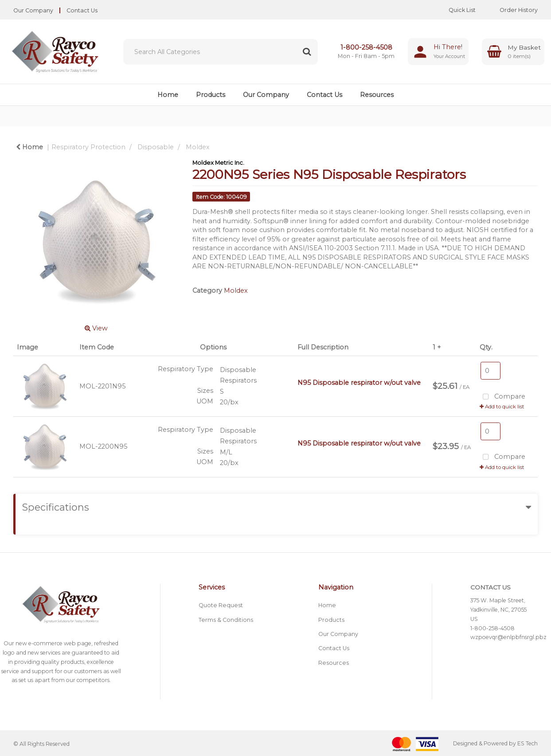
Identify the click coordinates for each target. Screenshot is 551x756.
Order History (512, 10)
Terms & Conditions (226, 620)
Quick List (455, 10)
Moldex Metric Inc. (218, 163)
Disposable (156, 147)
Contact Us (82, 10)
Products (211, 95)
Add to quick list (502, 407)
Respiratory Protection (88, 147)
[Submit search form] (307, 52)
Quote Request (221, 605)
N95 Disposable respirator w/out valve (359, 383)
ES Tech (528, 744)
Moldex (198, 147)
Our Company (33, 10)
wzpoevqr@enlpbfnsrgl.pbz (508, 637)
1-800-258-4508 (366, 47)
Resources (377, 95)
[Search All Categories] (221, 52)
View (96, 328)
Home (168, 95)
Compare (502, 397)
